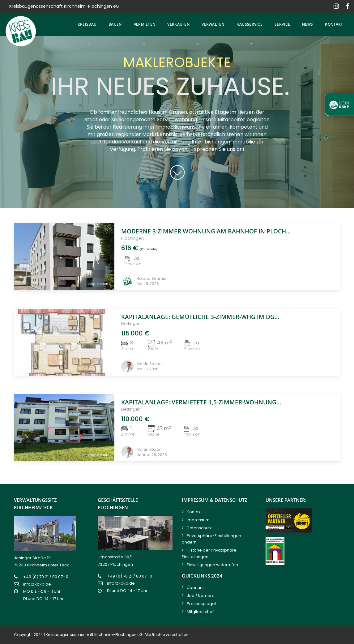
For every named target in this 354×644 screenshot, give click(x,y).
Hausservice (250, 24)
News (307, 24)
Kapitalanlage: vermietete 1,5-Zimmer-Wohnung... (201, 402)
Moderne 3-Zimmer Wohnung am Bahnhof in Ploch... (206, 231)
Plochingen (132, 238)
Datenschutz (199, 528)
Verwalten (213, 24)
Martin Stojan (149, 364)
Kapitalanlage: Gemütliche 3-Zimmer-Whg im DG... (200, 317)
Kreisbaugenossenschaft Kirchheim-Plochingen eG (94, 635)
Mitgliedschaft (201, 612)
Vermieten (145, 24)
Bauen (115, 24)
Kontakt (334, 24)
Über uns (196, 588)
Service (282, 24)
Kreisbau (87, 24)
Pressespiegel (201, 604)
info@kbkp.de (37, 584)
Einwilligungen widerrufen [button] (212, 565)
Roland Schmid (152, 278)
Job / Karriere (201, 596)
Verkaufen (178, 24)
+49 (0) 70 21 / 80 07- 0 (46, 577)
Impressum (198, 520)
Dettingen (131, 324)
